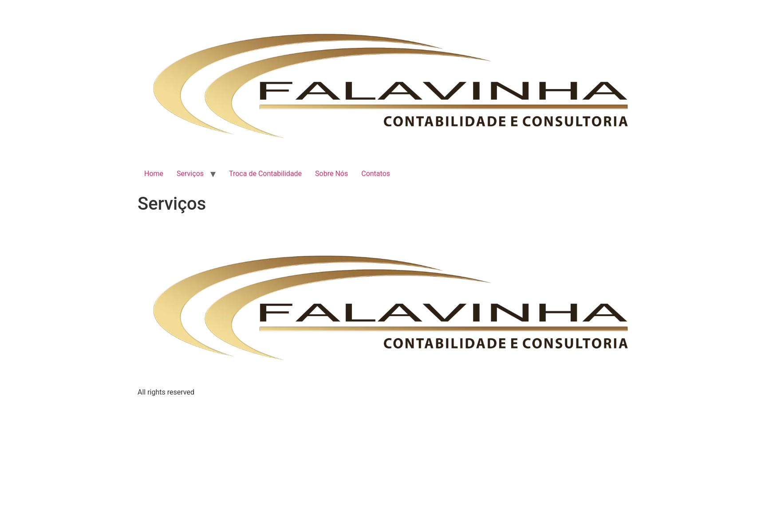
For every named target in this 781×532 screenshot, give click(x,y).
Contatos (376, 174)
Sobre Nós (331, 174)
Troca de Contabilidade (265, 174)
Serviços (190, 174)
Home (154, 174)
